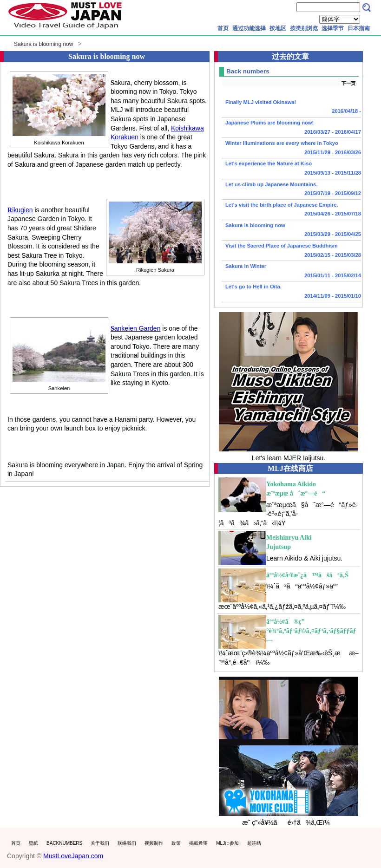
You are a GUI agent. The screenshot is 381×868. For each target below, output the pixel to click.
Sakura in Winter (291, 272)
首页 (223, 28)
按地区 (278, 28)
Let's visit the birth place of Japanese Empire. (291, 210)
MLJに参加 (227, 843)
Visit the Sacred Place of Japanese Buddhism (291, 251)
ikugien (20, 210)
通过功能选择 (249, 28)
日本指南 (359, 28)
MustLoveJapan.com (73, 856)
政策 (176, 843)
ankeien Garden (135, 328)
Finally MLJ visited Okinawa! (291, 108)
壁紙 (33, 843)
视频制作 (154, 843)
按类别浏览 (304, 28)
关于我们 (100, 843)
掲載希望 (198, 843)
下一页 (348, 83)
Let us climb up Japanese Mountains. (291, 190)
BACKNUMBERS (64, 843)
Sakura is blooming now (43, 44)
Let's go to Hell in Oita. (291, 292)
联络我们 (127, 843)
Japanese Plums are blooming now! (291, 128)
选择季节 (333, 28)
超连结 (254, 843)
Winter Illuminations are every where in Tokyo (291, 149)
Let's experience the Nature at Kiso (291, 169)
